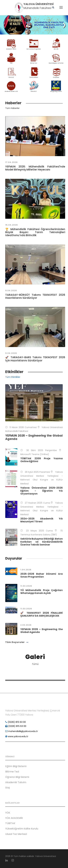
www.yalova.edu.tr (17, 736)
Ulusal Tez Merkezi (16, 834)
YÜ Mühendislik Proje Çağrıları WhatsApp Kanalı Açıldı (42, 592)
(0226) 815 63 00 (16, 722)
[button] (64, 25)
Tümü (35, 664)
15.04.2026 (12, 225)
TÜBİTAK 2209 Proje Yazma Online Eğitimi (42, 460)
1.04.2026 (26, 570)
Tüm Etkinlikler (13, 377)
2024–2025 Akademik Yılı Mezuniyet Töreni (42, 520)
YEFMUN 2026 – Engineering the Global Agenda (34, 437)
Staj (7, 788)
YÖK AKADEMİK (14, 818)
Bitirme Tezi (12, 772)
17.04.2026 (11, 162)
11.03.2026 (26, 586)
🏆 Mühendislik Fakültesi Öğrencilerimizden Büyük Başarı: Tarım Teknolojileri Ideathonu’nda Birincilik (35, 232)
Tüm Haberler (12, 108)
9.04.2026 (11, 291)
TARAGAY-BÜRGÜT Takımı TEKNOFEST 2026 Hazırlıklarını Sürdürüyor (35, 296)
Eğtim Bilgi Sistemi (16, 766)
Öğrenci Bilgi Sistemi (17, 777)
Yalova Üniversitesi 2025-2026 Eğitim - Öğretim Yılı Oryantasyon (42, 491)
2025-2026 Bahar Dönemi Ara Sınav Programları (42, 575)
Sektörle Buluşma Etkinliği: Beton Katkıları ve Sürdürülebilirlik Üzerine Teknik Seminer (42, 542)
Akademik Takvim (16, 782)
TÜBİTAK (10, 823)
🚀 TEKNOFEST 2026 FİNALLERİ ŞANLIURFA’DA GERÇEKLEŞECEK (42, 614)
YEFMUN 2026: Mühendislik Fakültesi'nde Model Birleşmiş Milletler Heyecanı (35, 168)
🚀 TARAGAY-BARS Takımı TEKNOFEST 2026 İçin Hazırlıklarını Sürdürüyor (35, 359)
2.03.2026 (26, 625)
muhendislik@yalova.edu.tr (22, 731)
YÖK (8, 813)
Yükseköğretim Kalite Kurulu (22, 829)
